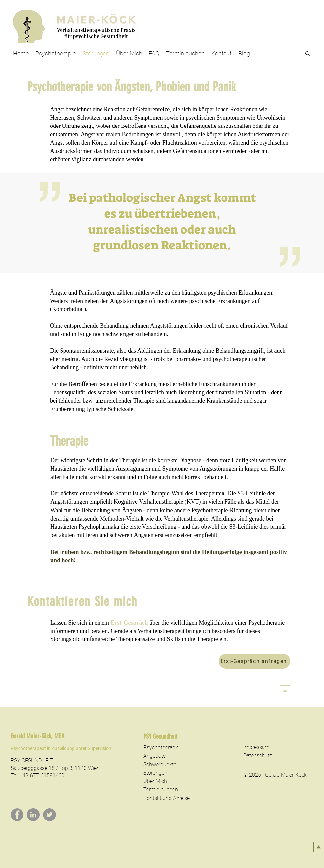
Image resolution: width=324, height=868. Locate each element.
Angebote (155, 756)
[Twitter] (49, 815)
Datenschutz (258, 756)
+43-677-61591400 (42, 775)
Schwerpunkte (160, 764)
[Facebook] (17, 815)
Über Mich (155, 781)
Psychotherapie (161, 748)
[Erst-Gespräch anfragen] (254, 661)
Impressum (256, 747)
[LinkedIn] (33, 815)
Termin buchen (161, 790)
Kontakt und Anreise (167, 798)
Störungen (155, 773)
